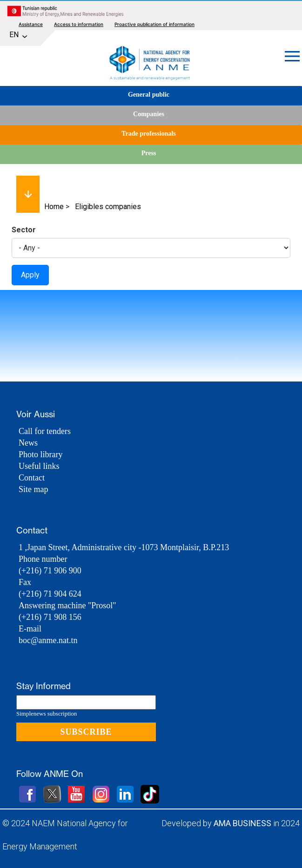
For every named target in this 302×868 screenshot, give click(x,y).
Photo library (41, 454)
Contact (32, 478)
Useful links (39, 466)
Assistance (31, 24)
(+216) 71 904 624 (50, 594)
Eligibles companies (108, 207)
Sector (24, 230)
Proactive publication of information (154, 24)
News (28, 443)
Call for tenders (45, 431)
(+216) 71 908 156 (50, 617)
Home (54, 207)
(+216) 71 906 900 (50, 571)
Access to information (79, 24)
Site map (34, 489)
